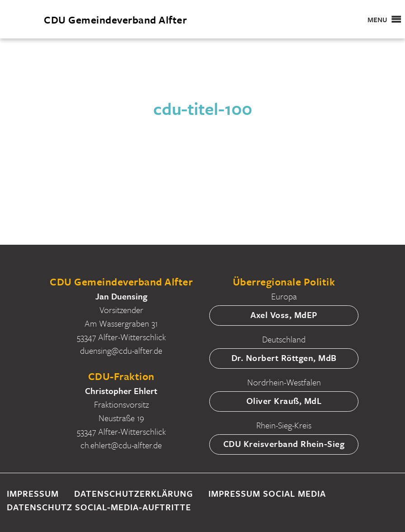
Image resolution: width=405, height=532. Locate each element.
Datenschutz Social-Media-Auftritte (99, 507)
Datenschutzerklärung (134, 493)
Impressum (33, 493)
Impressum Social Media (267, 493)
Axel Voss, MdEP (284, 315)
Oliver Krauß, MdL (284, 401)
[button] (377, 19)
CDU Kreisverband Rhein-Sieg (284, 444)
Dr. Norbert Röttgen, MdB (284, 358)
